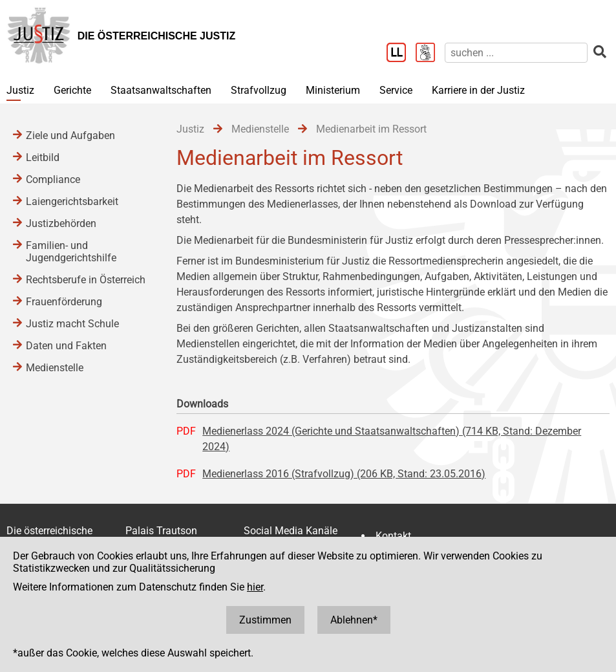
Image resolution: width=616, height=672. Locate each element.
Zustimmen (265, 620)
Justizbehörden (61, 223)
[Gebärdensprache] (430, 54)
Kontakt (393, 536)
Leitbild (43, 157)
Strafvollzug (259, 90)
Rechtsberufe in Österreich (86, 280)
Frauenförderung (64, 302)
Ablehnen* (354, 620)
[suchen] (516, 53)
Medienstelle (55, 368)
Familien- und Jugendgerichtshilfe (71, 252)
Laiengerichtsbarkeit (72, 201)
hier (255, 587)
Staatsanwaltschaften (161, 90)
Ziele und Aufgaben (70, 135)
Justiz (20, 90)
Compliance (53, 179)
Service (396, 90)
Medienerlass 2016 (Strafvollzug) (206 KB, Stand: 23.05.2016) (344, 474)
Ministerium (333, 90)
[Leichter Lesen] (401, 54)
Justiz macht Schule (72, 324)
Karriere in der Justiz (478, 90)
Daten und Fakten (66, 346)
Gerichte (72, 90)
